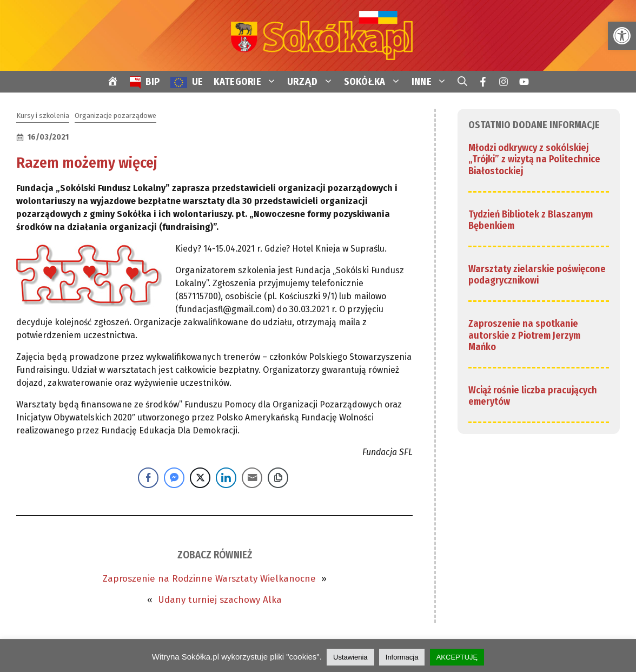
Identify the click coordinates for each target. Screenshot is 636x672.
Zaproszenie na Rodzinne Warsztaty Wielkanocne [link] (209, 579)
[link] (622, 36)
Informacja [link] (402, 657)
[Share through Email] (252, 478)
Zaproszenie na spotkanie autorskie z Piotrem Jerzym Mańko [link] (524, 335)
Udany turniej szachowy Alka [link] (220, 600)
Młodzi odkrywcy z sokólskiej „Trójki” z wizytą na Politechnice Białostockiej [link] (534, 159)
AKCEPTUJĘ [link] (457, 657)
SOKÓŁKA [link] (375, 82)
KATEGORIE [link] (248, 82)
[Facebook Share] (148, 478)
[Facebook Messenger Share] (174, 478)
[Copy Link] (278, 478)
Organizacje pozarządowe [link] (115, 116)
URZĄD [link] (313, 82)
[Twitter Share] (200, 478)
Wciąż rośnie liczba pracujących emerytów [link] (533, 396)
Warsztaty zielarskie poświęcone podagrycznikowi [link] (537, 275)
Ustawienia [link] (350, 657)
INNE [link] (432, 82)
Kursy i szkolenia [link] (43, 116)
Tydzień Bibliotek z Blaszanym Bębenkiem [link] (531, 220)
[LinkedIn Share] (226, 478)
